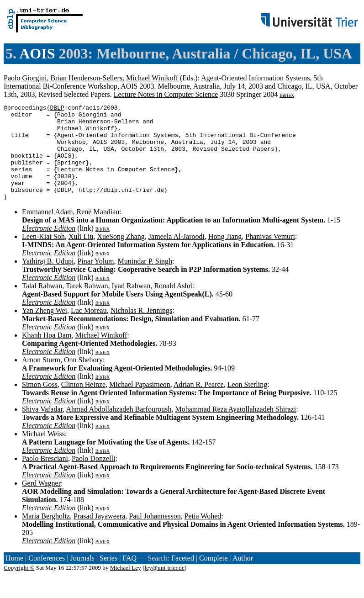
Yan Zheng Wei (45, 330)
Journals (82, 577)
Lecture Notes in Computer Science (166, 94)
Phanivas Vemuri (270, 256)
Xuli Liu (81, 256)
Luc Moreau (89, 330)
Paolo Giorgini (25, 78)
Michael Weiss (43, 453)
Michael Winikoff (152, 78)
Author (243, 577)
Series (108, 577)
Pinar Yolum (96, 280)
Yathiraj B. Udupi (48, 280)
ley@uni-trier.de (165, 587)
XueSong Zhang (121, 256)
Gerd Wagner (41, 502)
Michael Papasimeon (140, 404)
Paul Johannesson (155, 535)
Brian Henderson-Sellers (86, 78)
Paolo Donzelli (94, 478)
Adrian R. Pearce (199, 404)
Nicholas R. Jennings (142, 330)
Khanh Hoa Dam (47, 354)
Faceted (183, 577)
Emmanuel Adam (47, 231)
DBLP (57, 109)
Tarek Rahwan (87, 305)
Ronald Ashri (173, 305)
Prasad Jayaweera (99, 535)
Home (14, 577)
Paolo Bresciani (45, 478)
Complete (213, 577)
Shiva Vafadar (42, 428)
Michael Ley (126, 587)
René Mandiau (98, 231)
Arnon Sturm (41, 379)
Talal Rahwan (42, 305)
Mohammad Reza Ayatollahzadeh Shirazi (235, 428)
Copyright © (19, 587)
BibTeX (287, 95)
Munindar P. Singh (145, 280)
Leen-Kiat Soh (43, 256)
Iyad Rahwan (131, 305)
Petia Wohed (203, 535)
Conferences (47, 577)
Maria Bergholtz (46, 535)
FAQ (129, 577)
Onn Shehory (83, 379)
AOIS (37, 53)
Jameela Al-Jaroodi (177, 256)
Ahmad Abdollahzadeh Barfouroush (119, 428)
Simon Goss (40, 404)
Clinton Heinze (83, 404)
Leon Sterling (248, 404)
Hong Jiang (225, 256)
